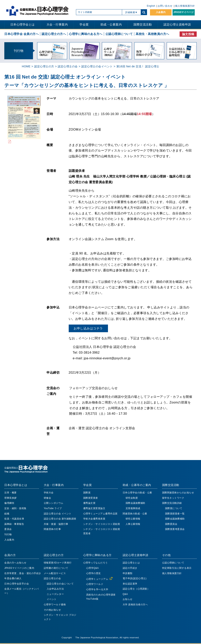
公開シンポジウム (54, 503)
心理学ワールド (95, 584)
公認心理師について (119, 34)
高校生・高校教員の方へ (152, 34)
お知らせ (128, 599)
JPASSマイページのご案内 (19, 568)
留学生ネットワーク (173, 498)
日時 (50, 114)
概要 (50, 145)
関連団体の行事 (52, 529)
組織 (7, 514)
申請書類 (128, 573)
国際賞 (87, 493)
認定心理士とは (131, 563)
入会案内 (161, 12)
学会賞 (84, 24)
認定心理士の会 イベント (58, 514)
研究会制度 (132, 498)
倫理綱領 (9, 503)
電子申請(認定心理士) (135, 578)
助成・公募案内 (111, 24)
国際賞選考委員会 (175, 529)
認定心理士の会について (60, 584)
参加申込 (53, 307)
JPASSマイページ (184, 12)
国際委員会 (171, 524)
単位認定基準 (130, 584)
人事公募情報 (133, 524)
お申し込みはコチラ (88, 328)
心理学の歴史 (94, 573)
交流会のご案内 (53, 391)
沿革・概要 (11, 493)
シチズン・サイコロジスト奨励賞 (102, 524)
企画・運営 (53, 431)
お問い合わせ (165, 6)
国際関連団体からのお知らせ (178, 493)
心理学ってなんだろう (95, 563)
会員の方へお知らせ (15, 563)
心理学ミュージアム (97, 579)
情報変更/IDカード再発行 (58, 563)
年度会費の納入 (13, 578)
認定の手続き (130, 568)
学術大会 (49, 493)
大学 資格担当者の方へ (135, 605)
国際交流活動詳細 (172, 503)
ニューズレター (55, 594)
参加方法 (53, 239)
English (151, 6)
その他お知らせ (52, 610)
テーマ (51, 98)
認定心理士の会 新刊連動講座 (60, 519)
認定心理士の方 (44, 66)
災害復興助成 (133, 508)
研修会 (48, 498)
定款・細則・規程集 (15, 508)
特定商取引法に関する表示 (177, 568)
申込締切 (53, 372)
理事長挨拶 (11, 498)
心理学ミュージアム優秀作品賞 (100, 514)
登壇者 (51, 171)
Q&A (125, 594)
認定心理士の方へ (54, 34)
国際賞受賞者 (91, 498)
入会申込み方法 (55, 589)
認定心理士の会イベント (97, 66)
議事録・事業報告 (14, 524)
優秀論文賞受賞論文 (94, 508)
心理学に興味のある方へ (86, 34)
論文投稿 (188, 34)
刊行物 (8, 534)
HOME (26, 66)
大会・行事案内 (57, 24)
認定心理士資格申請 (177, 24)
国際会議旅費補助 (135, 503)
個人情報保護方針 (185, 6)
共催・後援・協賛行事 (56, 524)
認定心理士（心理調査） (136, 589)
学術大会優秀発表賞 (94, 519)
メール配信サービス (55, 573)
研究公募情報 (133, 519)
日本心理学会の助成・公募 (137, 493)
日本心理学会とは (23, 24)
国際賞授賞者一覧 (175, 514)
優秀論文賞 (89, 503)
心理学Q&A (92, 568)
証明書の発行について (56, 568)
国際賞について (174, 508)
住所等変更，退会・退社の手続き (23, 573)
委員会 (8, 529)
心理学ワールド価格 (55, 605)
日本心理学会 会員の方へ (21, 34)
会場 (50, 129)
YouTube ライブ (53, 508)
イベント (52, 599)
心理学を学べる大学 (97, 589)
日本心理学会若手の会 (17, 584)
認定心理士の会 (68, 66)
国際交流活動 (143, 24)
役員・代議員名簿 (14, 519)
